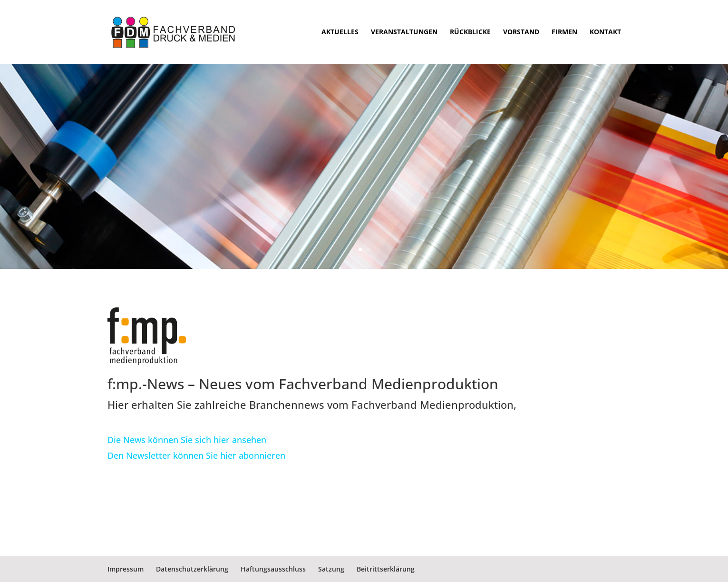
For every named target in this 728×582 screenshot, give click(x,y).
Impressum (126, 569)
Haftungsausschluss (273, 569)
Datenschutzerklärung (192, 569)
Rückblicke (470, 32)
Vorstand (521, 32)
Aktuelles (340, 32)
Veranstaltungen (404, 32)
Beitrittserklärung (386, 569)
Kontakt (605, 32)
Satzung (331, 569)
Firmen (564, 32)
